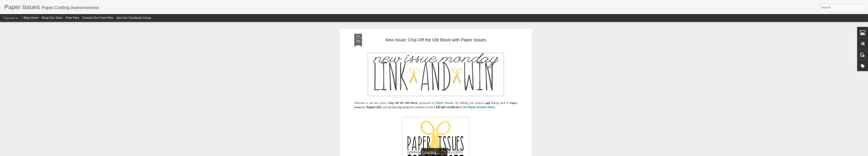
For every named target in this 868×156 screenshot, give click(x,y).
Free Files (72, 18)
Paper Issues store (481, 107)
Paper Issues (445, 103)
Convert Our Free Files (98, 18)
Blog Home (31, 18)
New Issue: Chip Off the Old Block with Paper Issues (436, 40)
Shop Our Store (52, 18)
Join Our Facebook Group (134, 18)
